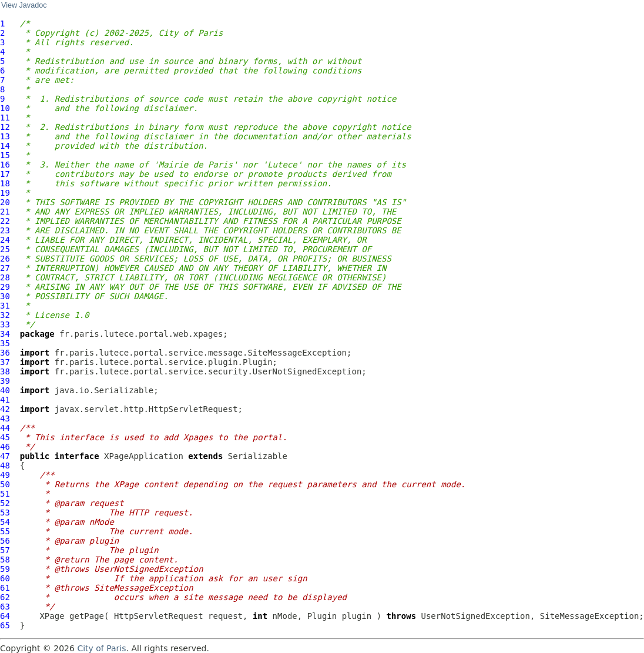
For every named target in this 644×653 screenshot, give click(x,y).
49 (5, 475)
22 (5, 221)
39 (5, 381)
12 (5, 127)
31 (5, 306)
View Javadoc (24, 5)
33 (5, 324)
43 (5, 418)
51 (5, 494)
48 (5, 466)
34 (5, 334)
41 (5, 400)
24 (5, 240)
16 (5, 165)
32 (5, 315)
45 (5, 437)
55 (5, 531)
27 (5, 268)
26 (5, 259)
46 (5, 447)
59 (5, 569)
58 (5, 560)
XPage (52, 616)
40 (5, 390)
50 (5, 484)
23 (5, 230)
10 (5, 108)
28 (5, 277)
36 (5, 353)
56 (5, 541)
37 (5, 362)
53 (5, 513)
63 (5, 607)
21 (5, 212)
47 (5, 456)
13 (5, 136)
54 (5, 522)
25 (5, 249)
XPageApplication (144, 456)
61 (5, 588)
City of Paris (101, 648)
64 (5, 616)
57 (5, 550)
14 (5, 146)
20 (5, 202)
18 (5, 183)
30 (5, 296)
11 (5, 118)
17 (5, 174)
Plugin (322, 616)
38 (5, 371)
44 (5, 428)
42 (5, 409)
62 (5, 597)
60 (5, 578)
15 (5, 155)
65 (5, 625)
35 (5, 343)
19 (5, 193)
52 (5, 503)
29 (5, 287)
